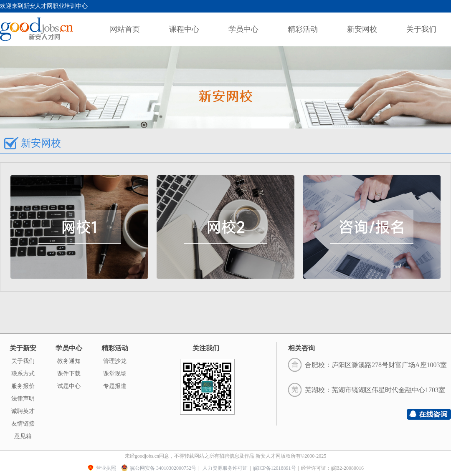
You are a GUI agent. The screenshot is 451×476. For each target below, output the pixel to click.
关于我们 (421, 29)
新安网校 (362, 29)
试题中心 (69, 386)
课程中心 (184, 29)
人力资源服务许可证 (225, 468)
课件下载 (69, 374)
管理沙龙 (115, 361)
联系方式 (23, 374)
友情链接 (23, 424)
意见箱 (23, 436)
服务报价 (23, 386)
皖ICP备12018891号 (275, 468)
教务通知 (69, 361)
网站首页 (125, 29)
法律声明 (23, 399)
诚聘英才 (23, 411)
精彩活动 (303, 29)
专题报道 (115, 386)
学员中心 (243, 29)
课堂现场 (115, 374)
